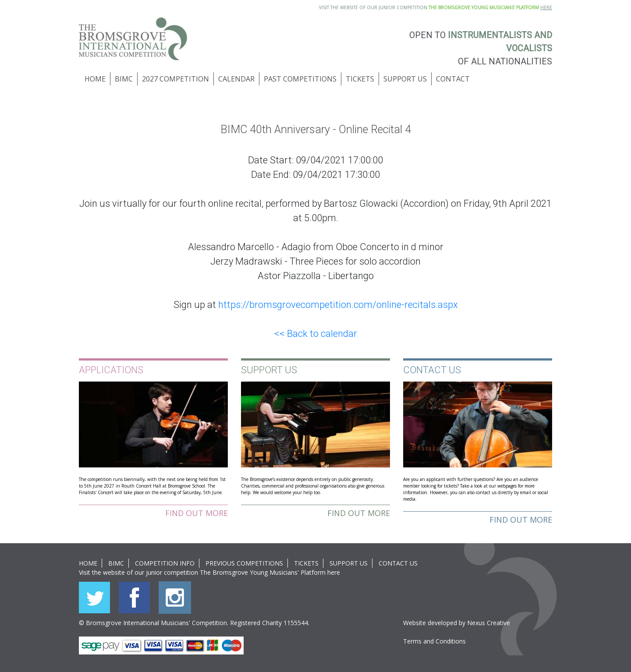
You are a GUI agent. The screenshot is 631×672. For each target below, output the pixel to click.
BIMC (116, 563)
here (334, 572)
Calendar (236, 79)
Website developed (430, 623)
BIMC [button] (124, 79)
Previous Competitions (244, 563)
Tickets (360, 79)
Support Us (349, 563)
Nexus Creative (489, 623)
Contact (453, 79)
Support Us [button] (405, 79)
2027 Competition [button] (175, 79)
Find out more (197, 513)
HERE (546, 7)
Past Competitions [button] (300, 79)
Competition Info (165, 563)
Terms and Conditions (434, 641)
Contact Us (398, 563)
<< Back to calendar (316, 334)
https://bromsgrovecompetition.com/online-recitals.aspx (338, 305)
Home (95, 79)
